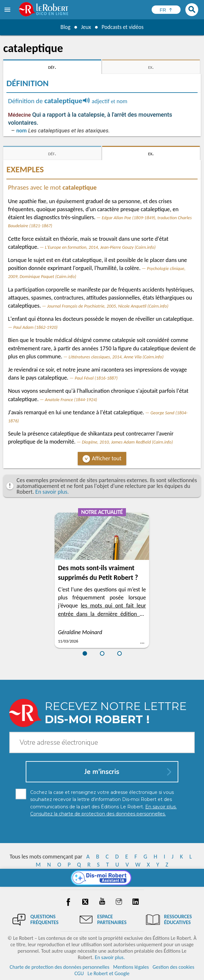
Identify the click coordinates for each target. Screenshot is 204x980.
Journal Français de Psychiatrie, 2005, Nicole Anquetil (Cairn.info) (108, 306)
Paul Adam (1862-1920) (35, 327)
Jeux (85, 27)
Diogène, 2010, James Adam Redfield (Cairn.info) (127, 442)
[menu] (8, 10)
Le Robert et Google (109, 973)
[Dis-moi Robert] (102, 878)
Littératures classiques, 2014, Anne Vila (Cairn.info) (116, 357)
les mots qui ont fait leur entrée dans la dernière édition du (102, 614)
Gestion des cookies (173, 967)
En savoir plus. (52, 492)
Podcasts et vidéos (123, 27)
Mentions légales (131, 967)
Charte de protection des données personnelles (59, 967)
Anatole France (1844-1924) (71, 400)
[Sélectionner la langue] (166, 10)
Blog (65, 27)
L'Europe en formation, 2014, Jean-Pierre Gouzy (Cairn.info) (100, 247)
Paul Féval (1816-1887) (96, 378)
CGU (79, 973)
